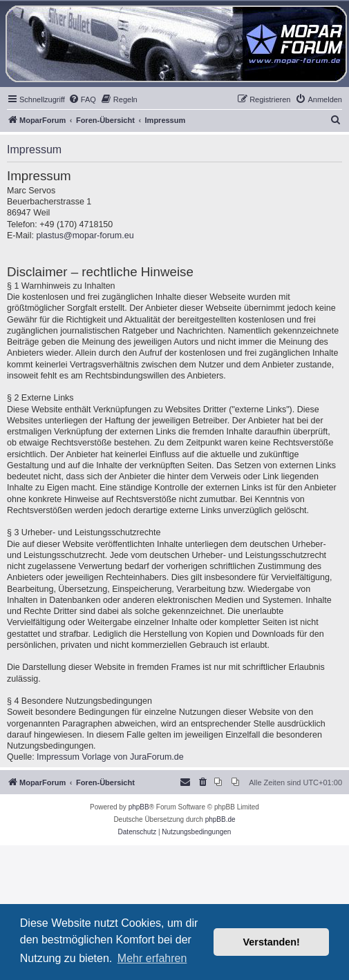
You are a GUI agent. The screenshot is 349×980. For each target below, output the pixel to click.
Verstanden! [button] (272, 942)
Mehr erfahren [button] (152, 958)
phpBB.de (220, 819)
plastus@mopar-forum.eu (85, 236)
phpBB (139, 807)
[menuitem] (82, 99)
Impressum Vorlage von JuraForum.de (110, 757)
